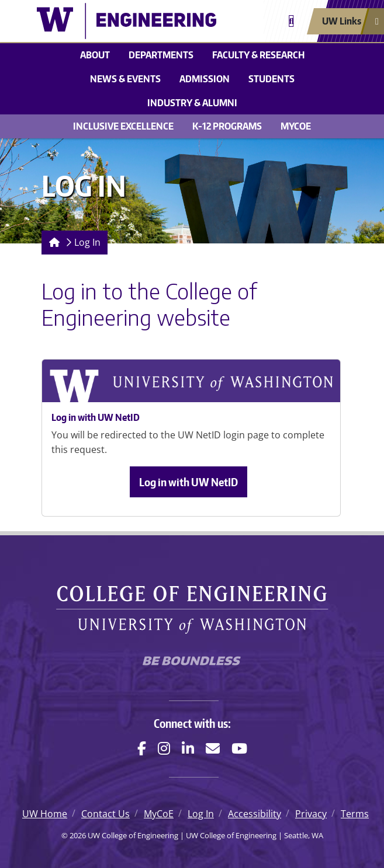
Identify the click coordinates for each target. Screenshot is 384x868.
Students (271, 79)
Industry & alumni (192, 103)
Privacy (311, 814)
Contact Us (105, 814)
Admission (205, 79)
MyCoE (296, 126)
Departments (161, 55)
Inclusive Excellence (123, 126)
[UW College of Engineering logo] (127, 21)
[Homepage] (52, 243)
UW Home (45, 814)
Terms (355, 814)
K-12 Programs (227, 126)
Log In (87, 242)
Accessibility (255, 814)
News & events (125, 79)
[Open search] (291, 21)
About (95, 55)
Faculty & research (258, 55)
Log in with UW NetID (188, 482)
